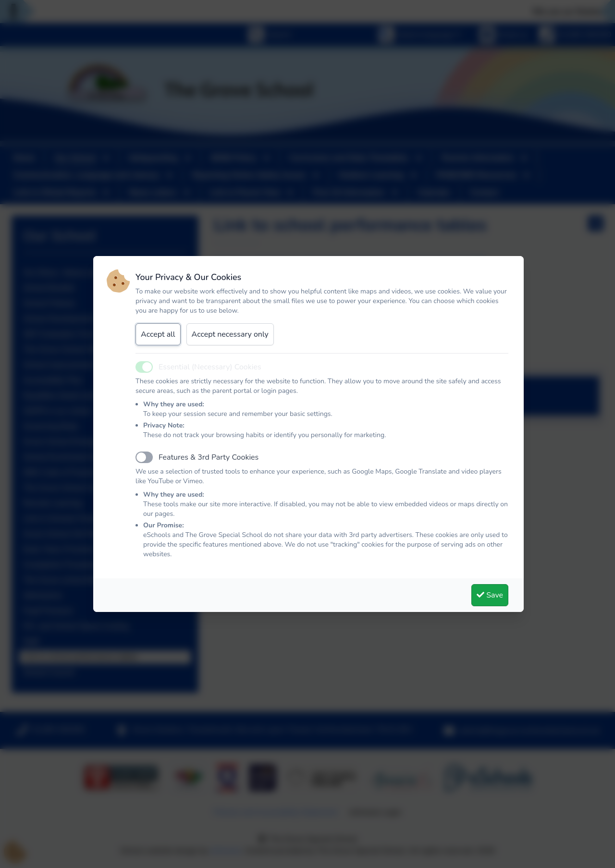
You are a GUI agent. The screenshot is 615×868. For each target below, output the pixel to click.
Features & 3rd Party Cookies (209, 457)
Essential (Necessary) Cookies (210, 367)
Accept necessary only (230, 334)
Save (490, 595)
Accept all (158, 334)
